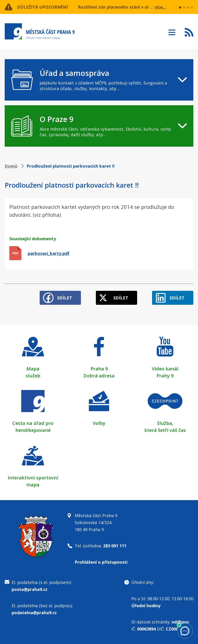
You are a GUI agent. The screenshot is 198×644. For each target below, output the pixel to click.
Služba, (165, 423)
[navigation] (99, 80)
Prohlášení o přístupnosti (101, 562)
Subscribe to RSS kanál (189, 32)
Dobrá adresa (99, 376)
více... (160, 7)
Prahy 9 (165, 376)
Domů (11, 166)
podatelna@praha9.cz (34, 613)
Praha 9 (99, 369)
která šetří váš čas (165, 430)
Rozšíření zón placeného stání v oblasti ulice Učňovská (135, 7)
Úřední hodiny (146, 606)
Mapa (33, 369)
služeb (33, 376)
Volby (99, 423)
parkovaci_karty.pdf (49, 253)
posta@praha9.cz (30, 589)
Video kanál (165, 369)
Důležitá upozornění (42, 7)
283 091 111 (115, 546)
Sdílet (65, 298)
